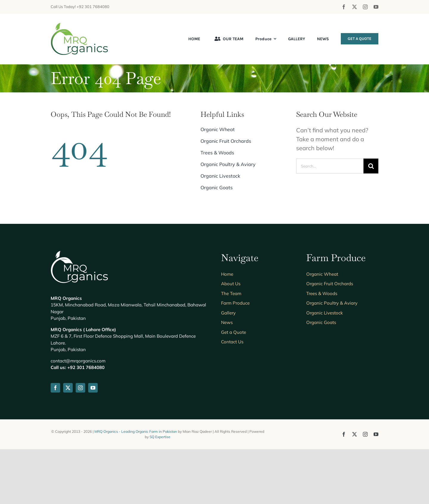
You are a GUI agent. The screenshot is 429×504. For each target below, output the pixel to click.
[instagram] (365, 7)
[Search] (371, 166)
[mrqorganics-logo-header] (79, 25)
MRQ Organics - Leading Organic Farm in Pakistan (136, 431)
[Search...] (330, 166)
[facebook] (344, 7)
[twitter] (355, 7)
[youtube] (376, 7)
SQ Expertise (160, 437)
